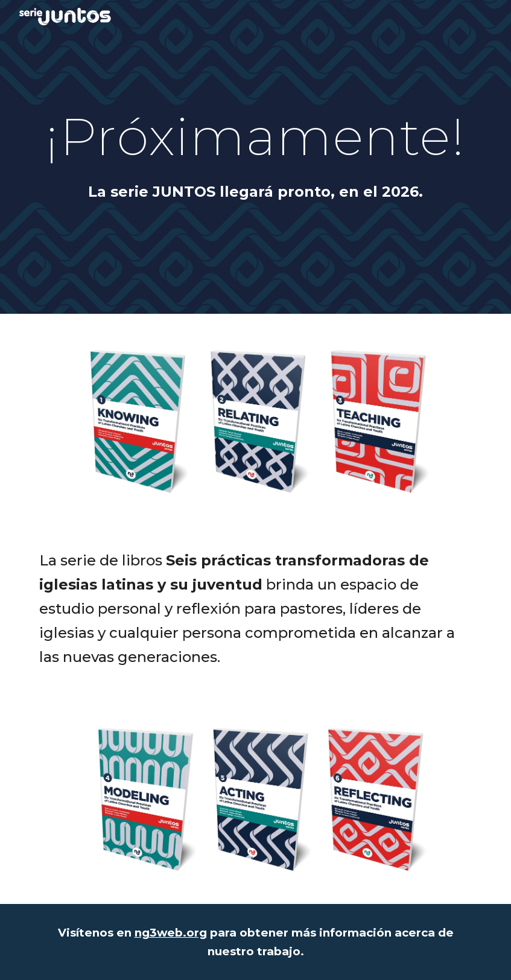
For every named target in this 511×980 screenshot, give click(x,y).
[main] (255, 136)
